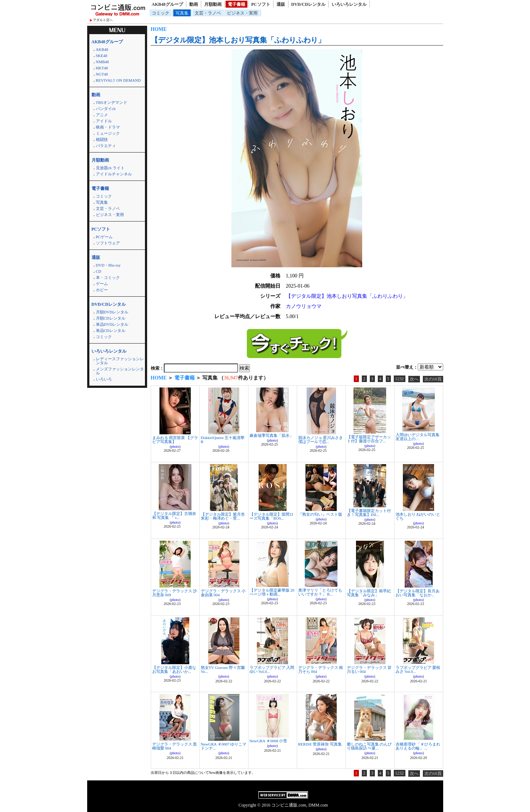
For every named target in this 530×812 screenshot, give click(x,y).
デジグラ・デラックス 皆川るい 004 (369, 669)
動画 (194, 4)
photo (175, 446)
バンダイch (106, 109)
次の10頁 (433, 379)
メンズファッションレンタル (120, 371)
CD (99, 271)
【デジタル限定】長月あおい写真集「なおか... (418, 593)
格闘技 (102, 139)
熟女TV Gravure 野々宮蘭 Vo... (223, 669)
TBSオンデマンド (112, 102)
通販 (281, 4)
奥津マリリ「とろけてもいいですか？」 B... (320, 592)
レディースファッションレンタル (120, 361)
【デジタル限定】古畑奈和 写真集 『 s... (174, 515)
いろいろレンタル (349, 4)
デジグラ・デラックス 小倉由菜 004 (223, 593)
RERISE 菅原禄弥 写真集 (320, 744)
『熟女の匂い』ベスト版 (320, 514)
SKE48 (102, 56)
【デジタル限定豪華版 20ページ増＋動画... (272, 592)
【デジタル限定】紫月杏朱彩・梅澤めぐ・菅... (223, 516)
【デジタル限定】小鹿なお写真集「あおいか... (174, 669)
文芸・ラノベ (208, 13)
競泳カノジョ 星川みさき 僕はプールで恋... (321, 440)
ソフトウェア (108, 243)
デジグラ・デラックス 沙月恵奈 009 (175, 593)
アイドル (104, 121)
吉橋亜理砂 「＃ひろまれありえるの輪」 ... (418, 746)
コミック (161, 13)
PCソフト (261, 4)
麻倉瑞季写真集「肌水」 (272, 435)
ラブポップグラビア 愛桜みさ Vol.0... (418, 669)
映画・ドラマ (108, 127)
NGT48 (102, 74)
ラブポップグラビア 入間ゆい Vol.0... (272, 669)
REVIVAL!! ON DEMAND (118, 80)
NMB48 (102, 62)
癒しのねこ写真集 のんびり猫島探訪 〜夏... (369, 746)
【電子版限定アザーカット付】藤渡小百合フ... (369, 439)
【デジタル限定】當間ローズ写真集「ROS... (272, 516)
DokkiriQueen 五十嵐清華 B (223, 440)
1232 (400, 379)
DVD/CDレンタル (309, 4)
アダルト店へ (103, 20)
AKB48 (102, 49)
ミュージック (108, 133)
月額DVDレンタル (112, 312)
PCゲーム (104, 237)
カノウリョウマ (304, 306)
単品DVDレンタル (112, 324)
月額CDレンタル (111, 318)
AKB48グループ (167, 4)
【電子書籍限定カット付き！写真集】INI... (369, 513)
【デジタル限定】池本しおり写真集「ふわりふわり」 (238, 40)
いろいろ (104, 379)
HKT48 (102, 68)
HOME (159, 29)
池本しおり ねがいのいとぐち (418, 516)
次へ (414, 379)
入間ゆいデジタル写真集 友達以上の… (418, 437)
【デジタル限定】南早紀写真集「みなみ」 (369, 593)
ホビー (102, 290)
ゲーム (102, 284)
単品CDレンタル (111, 330)
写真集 (182, 13)
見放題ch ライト (110, 168)
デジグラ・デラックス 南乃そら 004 (321, 669)
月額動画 (213, 4)
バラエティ (106, 146)
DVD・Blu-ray (108, 265)
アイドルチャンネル (114, 174)
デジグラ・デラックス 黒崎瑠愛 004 (175, 746)
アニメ (102, 115)
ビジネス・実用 (242, 13)
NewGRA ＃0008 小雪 (268, 741)
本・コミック (108, 277)
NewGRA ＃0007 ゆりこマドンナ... (224, 746)
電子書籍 (236, 4)
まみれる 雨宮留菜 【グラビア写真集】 (175, 440)
